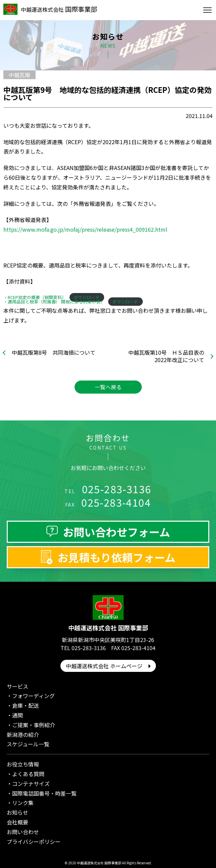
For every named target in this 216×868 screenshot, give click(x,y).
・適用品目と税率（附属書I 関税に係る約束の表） (54, 302)
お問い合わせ (23, 832)
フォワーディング (33, 696)
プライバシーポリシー (34, 842)
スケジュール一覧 (28, 744)
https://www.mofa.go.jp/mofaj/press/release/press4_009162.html (85, 229)
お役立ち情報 (23, 764)
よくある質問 (28, 774)
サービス (17, 686)
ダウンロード (125, 302)
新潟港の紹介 (23, 735)
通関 (17, 715)
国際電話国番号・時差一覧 (44, 793)
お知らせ (17, 812)
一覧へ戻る (108, 387)
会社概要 (17, 822)
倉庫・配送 (26, 705)
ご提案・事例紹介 (34, 725)
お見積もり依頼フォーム (116, 557)
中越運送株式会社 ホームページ (108, 666)
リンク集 (23, 803)
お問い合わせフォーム (116, 532)
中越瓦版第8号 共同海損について (54, 352)
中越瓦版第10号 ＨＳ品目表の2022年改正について (166, 356)
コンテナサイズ (31, 784)
